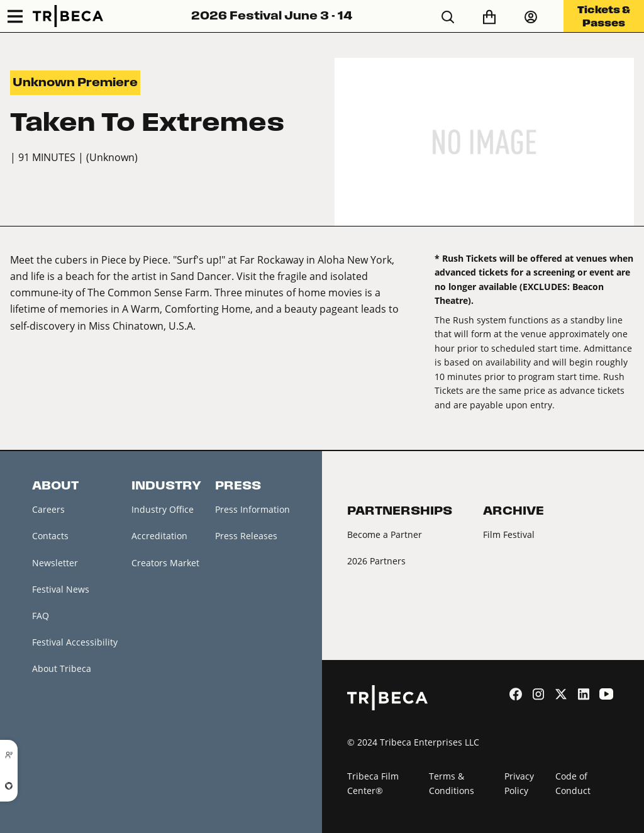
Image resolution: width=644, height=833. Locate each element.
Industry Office (163, 509)
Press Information (253, 509)
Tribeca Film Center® (373, 783)
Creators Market (165, 563)
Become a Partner (385, 534)
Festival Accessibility (75, 642)
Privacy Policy (519, 783)
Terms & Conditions (452, 783)
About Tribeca (62, 668)
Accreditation (159, 536)
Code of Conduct (573, 783)
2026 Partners (376, 561)
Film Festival (509, 534)
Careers (48, 509)
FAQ (41, 616)
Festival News (61, 589)
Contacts (50, 536)
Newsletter (55, 563)
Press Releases (246, 536)
